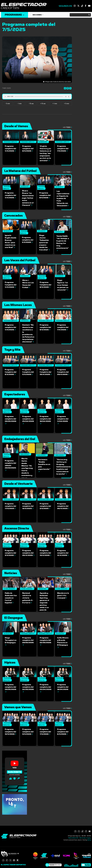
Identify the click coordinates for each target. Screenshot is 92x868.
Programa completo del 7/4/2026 (63, 327)
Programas (15, 15)
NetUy (89, 840)
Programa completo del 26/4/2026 (28, 553)
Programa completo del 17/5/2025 (10, 506)
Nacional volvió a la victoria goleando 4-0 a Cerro (28, 598)
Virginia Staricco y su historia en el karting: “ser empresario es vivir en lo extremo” (45, 153)
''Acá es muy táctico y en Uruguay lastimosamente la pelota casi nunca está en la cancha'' (64, 467)
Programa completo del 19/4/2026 (45, 553)
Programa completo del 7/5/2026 (63, 149)
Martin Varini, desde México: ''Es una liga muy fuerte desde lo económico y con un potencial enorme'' (27, 471)
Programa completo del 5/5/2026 (28, 240)
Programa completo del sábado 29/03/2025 (10, 465)
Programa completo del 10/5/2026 (10, 732)
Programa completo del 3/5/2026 (10, 553)
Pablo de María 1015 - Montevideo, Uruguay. (80, 838)
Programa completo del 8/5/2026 (28, 149)
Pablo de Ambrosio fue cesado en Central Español (11, 598)
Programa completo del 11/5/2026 (10, 149)
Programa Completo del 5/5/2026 (28, 372)
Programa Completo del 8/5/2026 (45, 285)
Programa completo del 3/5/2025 (45, 506)
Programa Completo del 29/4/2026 (63, 372)
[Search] (80, 15)
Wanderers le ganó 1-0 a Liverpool (63, 595)
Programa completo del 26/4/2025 (63, 506)
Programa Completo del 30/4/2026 (46, 372)
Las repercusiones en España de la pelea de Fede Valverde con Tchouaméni (63, 198)
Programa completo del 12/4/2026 (63, 553)
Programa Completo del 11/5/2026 (11, 285)
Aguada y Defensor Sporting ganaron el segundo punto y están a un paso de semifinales (46, 603)
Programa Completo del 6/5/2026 (11, 372)
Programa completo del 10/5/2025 (28, 506)
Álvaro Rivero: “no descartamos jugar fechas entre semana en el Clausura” (28, 198)
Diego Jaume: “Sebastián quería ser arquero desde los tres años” (44, 243)
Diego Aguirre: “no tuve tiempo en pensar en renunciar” (63, 285)
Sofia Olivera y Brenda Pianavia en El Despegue (63, 642)
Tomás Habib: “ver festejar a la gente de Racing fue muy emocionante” (63, 243)
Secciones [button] (37, 15)
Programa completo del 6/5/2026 (63, 732)
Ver (67, 127)
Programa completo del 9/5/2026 (28, 732)
